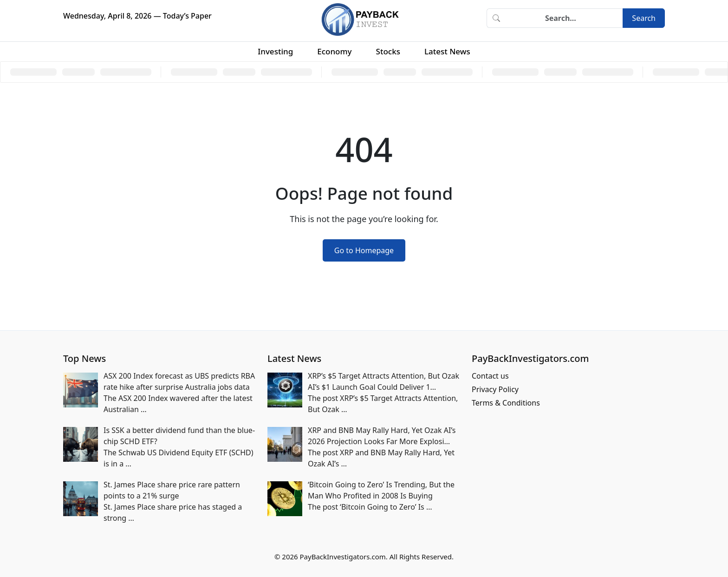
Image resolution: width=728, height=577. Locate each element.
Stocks (388, 51)
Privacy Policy (495, 389)
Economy (334, 51)
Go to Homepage (364, 250)
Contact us (490, 376)
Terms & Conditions (506, 403)
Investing (275, 51)
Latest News (447, 51)
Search (644, 18)
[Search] (564, 18)
